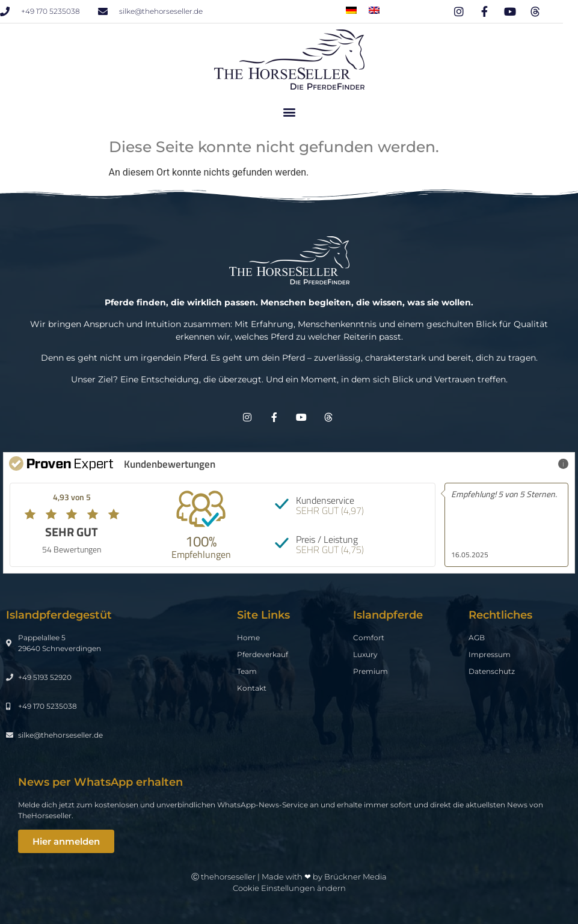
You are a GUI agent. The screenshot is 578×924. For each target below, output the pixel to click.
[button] (289, 112)
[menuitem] (351, 10)
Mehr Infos (542, 463)
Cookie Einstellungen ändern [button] (289, 888)
